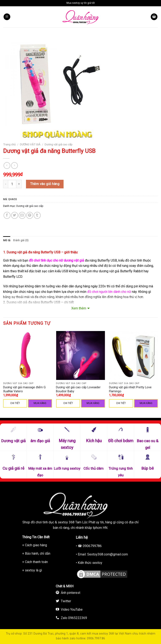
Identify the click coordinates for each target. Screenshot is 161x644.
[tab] (7, 240)
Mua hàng (40, 403)
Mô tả (7, 240)
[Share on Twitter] (15, 215)
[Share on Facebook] (7, 215)
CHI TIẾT (15, 403)
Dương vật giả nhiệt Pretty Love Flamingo (130, 389)
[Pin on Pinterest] (30, 215)
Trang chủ (9, 144)
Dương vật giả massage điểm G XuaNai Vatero (24, 389)
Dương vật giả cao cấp (59, 144)
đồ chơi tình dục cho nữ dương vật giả (56, 260)
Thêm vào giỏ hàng (45, 184)
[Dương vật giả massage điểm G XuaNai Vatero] (28, 355)
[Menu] (7, 17)
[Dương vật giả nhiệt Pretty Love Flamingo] (133, 355)
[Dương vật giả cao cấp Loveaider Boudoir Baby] (80, 355)
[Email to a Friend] (22, 215)
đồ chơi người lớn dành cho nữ (109, 292)
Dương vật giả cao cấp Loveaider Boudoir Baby (78, 389)
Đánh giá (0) (21, 240)
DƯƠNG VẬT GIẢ (30, 144)
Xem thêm (79, 308)
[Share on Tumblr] (37, 215)
